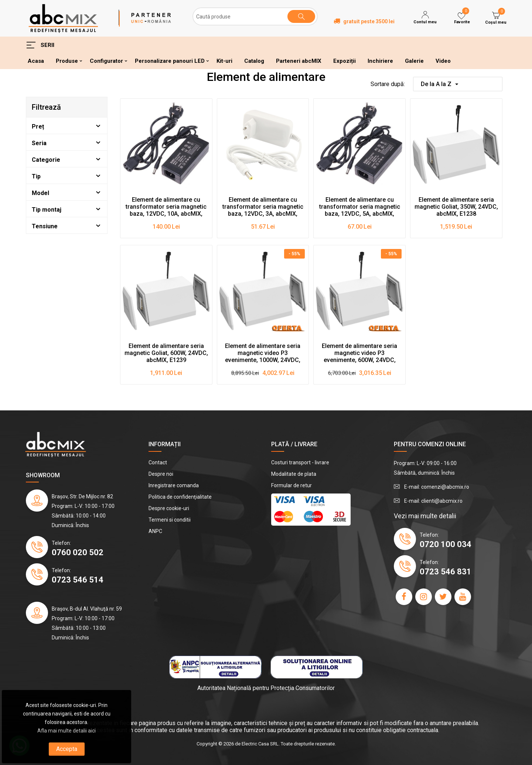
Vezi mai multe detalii (425, 516)
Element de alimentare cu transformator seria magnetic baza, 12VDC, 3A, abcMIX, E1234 (263, 207)
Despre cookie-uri (169, 508)
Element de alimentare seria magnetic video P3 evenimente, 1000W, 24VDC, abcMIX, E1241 (263, 353)
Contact (158, 462)
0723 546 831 (446, 572)
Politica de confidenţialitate (180, 497)
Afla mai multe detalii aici (66, 731)
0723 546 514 (78, 580)
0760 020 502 (78, 552)
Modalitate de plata (294, 474)
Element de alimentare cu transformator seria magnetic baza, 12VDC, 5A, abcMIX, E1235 (360, 207)
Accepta (67, 749)
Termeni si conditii (170, 520)
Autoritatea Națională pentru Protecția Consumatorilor (266, 688)
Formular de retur (291, 485)
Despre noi (161, 474)
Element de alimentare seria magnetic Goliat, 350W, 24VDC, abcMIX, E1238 (456, 207)
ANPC (155, 531)
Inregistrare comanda (174, 485)
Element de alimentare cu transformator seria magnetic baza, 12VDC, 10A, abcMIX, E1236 (166, 207)
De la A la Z (439, 85)
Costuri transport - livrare (300, 462)
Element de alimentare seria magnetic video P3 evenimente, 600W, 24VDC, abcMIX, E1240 (359, 353)
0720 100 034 (446, 544)
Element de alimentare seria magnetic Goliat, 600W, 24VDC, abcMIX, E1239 (166, 353)
